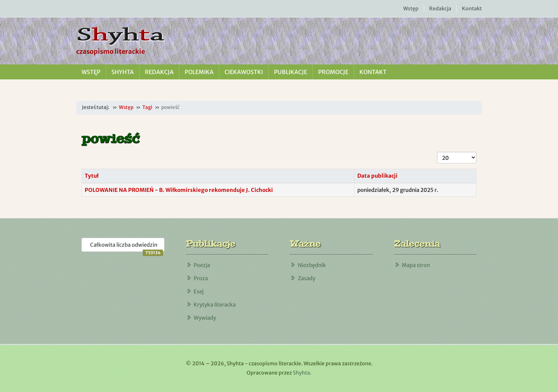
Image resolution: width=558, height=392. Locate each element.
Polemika (199, 72)
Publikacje (291, 72)
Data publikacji (377, 176)
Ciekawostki (244, 72)
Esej (199, 291)
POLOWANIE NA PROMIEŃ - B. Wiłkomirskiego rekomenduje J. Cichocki (179, 190)
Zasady (307, 278)
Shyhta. (302, 373)
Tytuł (92, 176)
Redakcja (440, 9)
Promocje (333, 72)
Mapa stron (416, 265)
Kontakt (472, 9)
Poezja (202, 265)
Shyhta (123, 72)
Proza (201, 278)
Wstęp (411, 9)
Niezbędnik (312, 265)
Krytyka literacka (215, 305)
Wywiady (205, 318)
